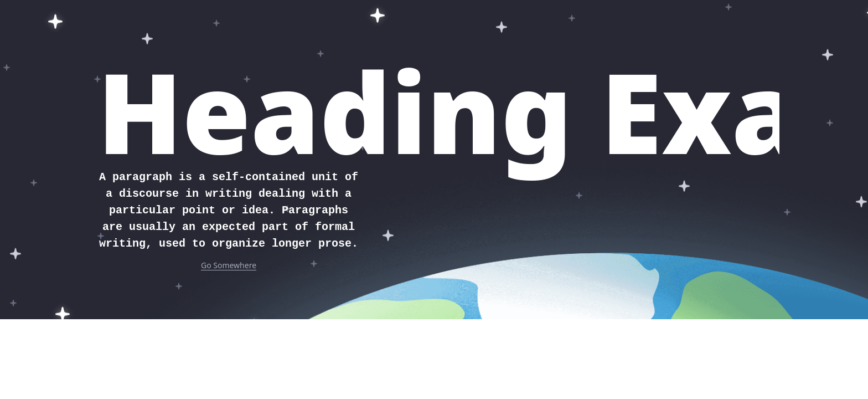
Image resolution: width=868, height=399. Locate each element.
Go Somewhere (229, 265)
